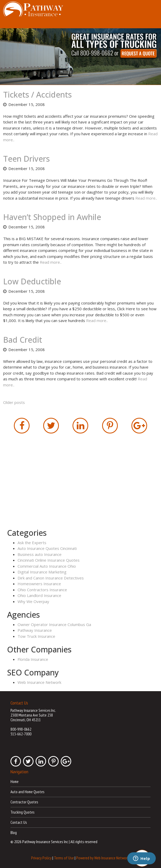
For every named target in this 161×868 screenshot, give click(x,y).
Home (15, 782)
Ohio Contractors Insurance (42, 590)
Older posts (14, 402)
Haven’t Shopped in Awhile (52, 217)
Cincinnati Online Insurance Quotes (49, 560)
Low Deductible (32, 281)
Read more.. (146, 198)
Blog (14, 833)
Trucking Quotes (22, 812)
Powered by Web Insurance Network (102, 858)
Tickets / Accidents (37, 95)
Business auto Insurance (40, 554)
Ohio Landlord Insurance (39, 595)
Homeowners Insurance (39, 584)
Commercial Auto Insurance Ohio (47, 566)
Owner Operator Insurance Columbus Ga (54, 624)
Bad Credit (23, 340)
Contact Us (19, 822)
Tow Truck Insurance (36, 636)
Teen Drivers (26, 159)
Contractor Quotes (24, 802)
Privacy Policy (41, 858)
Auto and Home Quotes (27, 792)
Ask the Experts (32, 543)
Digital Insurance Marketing (42, 572)
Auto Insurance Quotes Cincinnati (47, 548)
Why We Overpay (33, 601)
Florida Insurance (33, 659)
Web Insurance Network (39, 682)
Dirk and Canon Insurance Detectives (51, 578)
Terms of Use (64, 858)
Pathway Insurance (35, 630)
